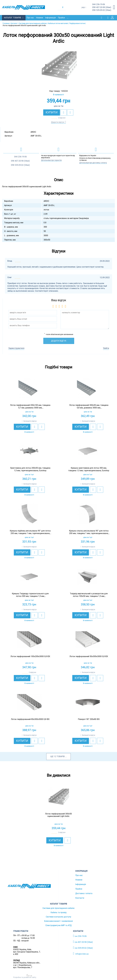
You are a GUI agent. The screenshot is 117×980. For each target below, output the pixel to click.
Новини (40, 18)
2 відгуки (62, 118)
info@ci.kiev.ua (81, 953)
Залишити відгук (30, 421)
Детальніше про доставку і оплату (93, 163)
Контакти (80, 898)
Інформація (51, 18)
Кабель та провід (59, 912)
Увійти (106, 348)
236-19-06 (99, 4)
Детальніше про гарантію (51, 160)
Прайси (62, 18)
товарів (61, 756)
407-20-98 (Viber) (102, 7)
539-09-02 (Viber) (102, 10)
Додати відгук (58, 122)
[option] (59, 66)
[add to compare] (70, 112)
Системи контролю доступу (58, 917)
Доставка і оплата (84, 893)
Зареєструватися (16, 348)
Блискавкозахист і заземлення (58, 921)
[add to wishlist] (64, 112)
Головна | (6, 23)
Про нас (31, 18)
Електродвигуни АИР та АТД (59, 925)
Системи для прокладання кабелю (58, 908)
